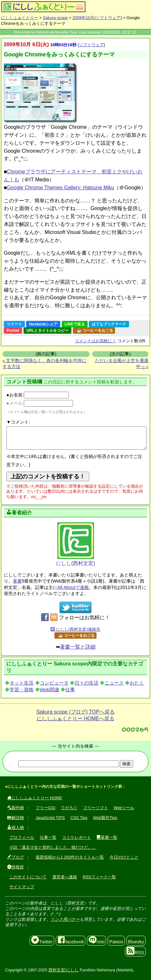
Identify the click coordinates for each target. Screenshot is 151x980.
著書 (17, 581)
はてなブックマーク (109, 324)
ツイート (14, 324)
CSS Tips (79, 818)
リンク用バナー (65, 919)
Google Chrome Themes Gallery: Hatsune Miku (61, 188)
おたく (137, 683)
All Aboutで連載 (73, 587)
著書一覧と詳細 (78, 647)
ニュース (114, 683)
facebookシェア (43, 324)
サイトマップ (22, 887)
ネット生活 (22, 683)
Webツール (124, 808)
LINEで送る (75, 324)
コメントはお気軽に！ (96, 341)
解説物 (16, 818)
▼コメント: (18, 422)
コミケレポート (77, 837)
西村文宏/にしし (64, 970)
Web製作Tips (105, 818)
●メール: (40, 403)
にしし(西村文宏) (76, 544)
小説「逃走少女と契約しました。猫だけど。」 (53, 847)
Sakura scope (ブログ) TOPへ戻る (75, 712)
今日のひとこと (124, 857)
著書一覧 (107, 837)
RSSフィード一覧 (99, 877)
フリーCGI (46, 808)
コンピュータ (54, 683)
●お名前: (38, 395)
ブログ (16, 857)
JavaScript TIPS (50, 818)
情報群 (16, 867)
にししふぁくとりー (20, 18)
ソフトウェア (108, 18)
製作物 (16, 808)
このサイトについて (28, 877)
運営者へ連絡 (65, 877)
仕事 (70, 690)
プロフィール (22, 837)
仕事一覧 (48, 837)
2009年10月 (83, 18)
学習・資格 (22, 690)
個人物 (16, 828)
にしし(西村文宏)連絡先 (75, 629)
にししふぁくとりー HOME (35, 798)
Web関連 (50, 690)
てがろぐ (69, 808)
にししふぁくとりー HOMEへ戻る (75, 719)
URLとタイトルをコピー (48, 330)
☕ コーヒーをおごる (95, 330)
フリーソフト (96, 808)
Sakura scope (55, 18)
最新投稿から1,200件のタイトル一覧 (70, 857)
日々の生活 (86, 683)
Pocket (13, 330)
